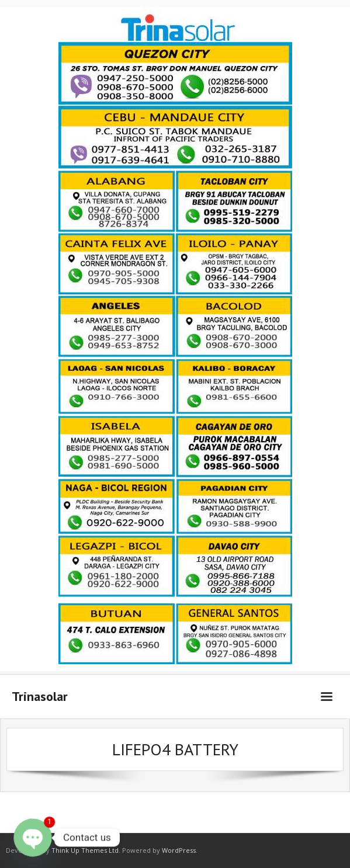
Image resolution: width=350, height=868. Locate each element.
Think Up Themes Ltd (85, 850)
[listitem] (175, 74)
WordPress (179, 850)
